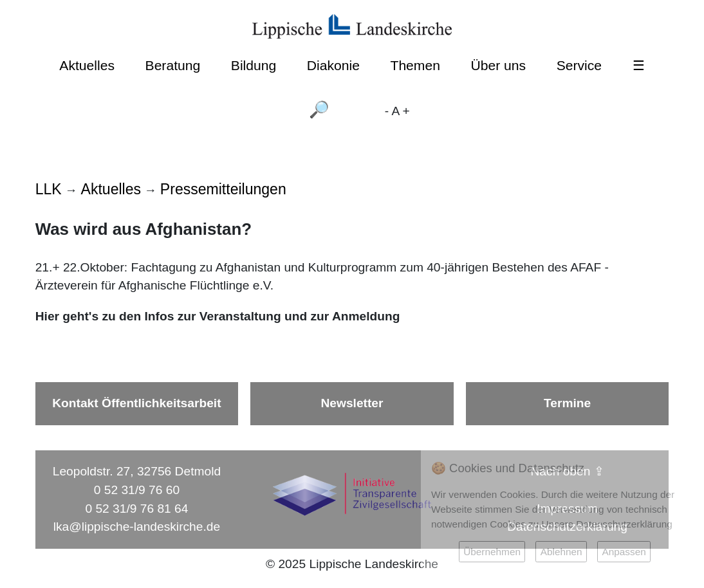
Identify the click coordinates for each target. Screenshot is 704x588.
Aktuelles (87, 65)
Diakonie (333, 65)
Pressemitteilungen (223, 189)
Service (579, 65)
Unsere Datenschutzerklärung (607, 524)
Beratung (173, 65)
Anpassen (624, 552)
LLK (49, 189)
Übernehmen (492, 552)
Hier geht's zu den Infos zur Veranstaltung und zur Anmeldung (218, 316)
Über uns (499, 65)
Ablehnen (561, 552)
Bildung (254, 65)
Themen (415, 65)
